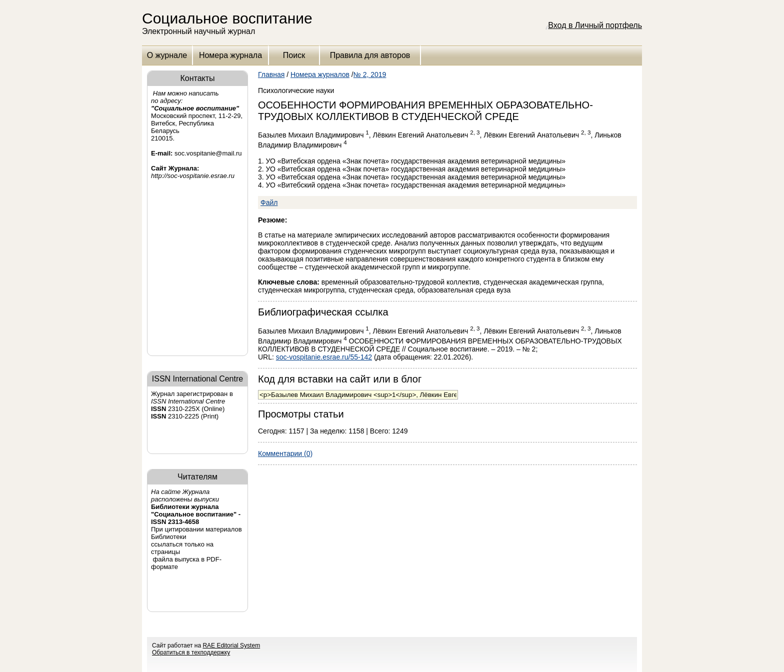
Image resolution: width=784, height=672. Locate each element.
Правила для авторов (370, 55)
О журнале (167, 55)
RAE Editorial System (231, 645)
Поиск (294, 55)
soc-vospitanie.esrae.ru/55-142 (324, 357)
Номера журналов (320, 74)
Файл (269, 202)
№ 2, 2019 (370, 74)
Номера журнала (230, 55)
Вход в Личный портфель (595, 25)
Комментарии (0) (285, 453)
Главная (271, 74)
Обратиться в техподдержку (191, 652)
